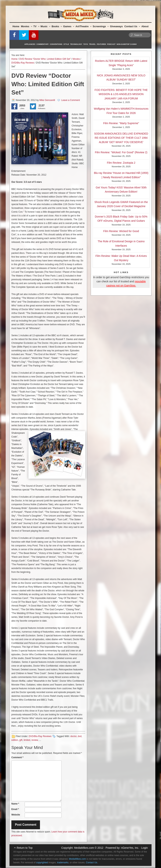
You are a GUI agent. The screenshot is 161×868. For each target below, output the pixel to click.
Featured (101, 44)
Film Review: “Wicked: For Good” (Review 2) (121, 152)
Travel (92, 44)
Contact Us (132, 26)
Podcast (111, 44)
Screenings (101, 26)
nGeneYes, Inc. (130, 848)
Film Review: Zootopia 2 (121, 163)
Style (66, 44)
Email (15, 809)
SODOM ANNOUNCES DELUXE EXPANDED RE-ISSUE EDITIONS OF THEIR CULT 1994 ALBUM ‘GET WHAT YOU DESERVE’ (121, 138)
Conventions (56, 44)
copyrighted (42, 863)
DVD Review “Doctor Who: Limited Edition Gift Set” (45, 59)
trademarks (63, 863)
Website (16, 815)
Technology (76, 44)
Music (45, 26)
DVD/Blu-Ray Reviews (23, 63)
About (145, 26)
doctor (73, 736)
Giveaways (116, 26)
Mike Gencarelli (47, 100)
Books (57, 26)
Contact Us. (92, 863)
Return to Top (25, 848)
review (35, 740)
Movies (27, 26)
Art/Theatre (83, 26)
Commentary (43, 44)
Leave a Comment (70, 100)
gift (21, 740)
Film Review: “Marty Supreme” (121, 123)
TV (36, 26)
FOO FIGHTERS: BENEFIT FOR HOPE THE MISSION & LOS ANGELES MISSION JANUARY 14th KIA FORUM (121, 94)
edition (15, 740)
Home (16, 26)
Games (69, 26)
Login (145, 848)
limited (27, 740)
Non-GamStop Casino (127, 44)
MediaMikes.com (84, 848)
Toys (86, 44)
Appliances (30, 44)
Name (15, 804)
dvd (80, 736)
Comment (17, 757)
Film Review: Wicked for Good (121, 231)
